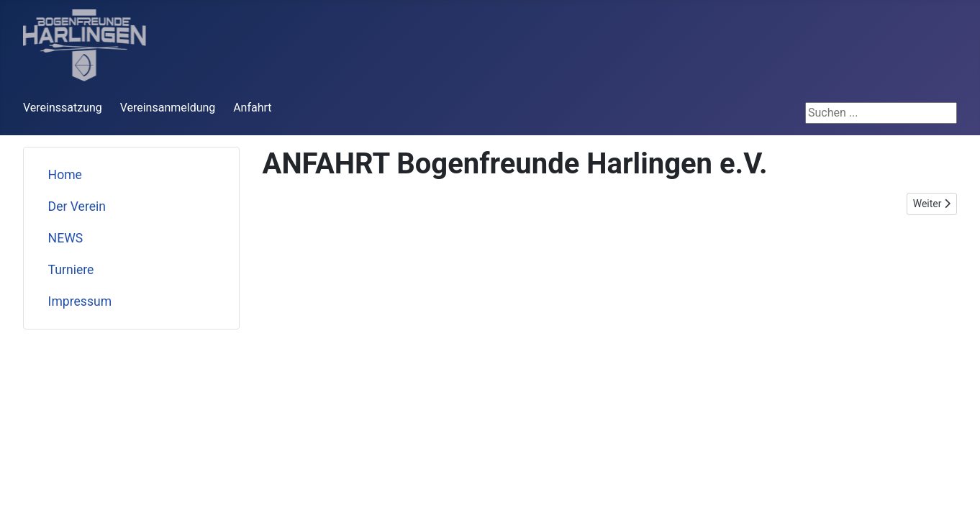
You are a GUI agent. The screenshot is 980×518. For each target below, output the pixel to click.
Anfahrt (252, 108)
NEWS (66, 238)
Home (65, 175)
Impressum (80, 301)
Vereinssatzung (63, 108)
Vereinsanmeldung (168, 108)
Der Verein (77, 206)
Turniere (71, 270)
